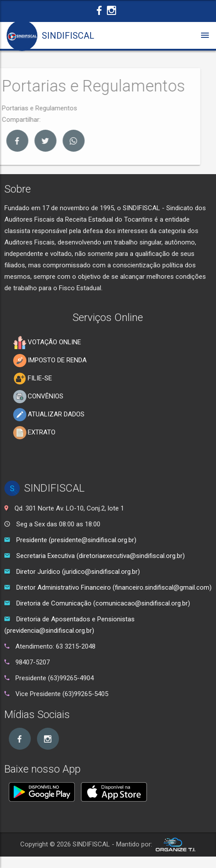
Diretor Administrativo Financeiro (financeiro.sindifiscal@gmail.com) (114, 587)
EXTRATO (34, 433)
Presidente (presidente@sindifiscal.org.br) (76, 540)
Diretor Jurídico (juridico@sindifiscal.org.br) (78, 572)
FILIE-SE (33, 379)
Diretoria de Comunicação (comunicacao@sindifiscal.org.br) (103, 603)
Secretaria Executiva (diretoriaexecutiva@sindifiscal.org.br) (101, 556)
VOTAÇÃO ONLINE (47, 343)
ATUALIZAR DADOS (49, 415)
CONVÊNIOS (38, 397)
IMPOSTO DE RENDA (50, 361)
